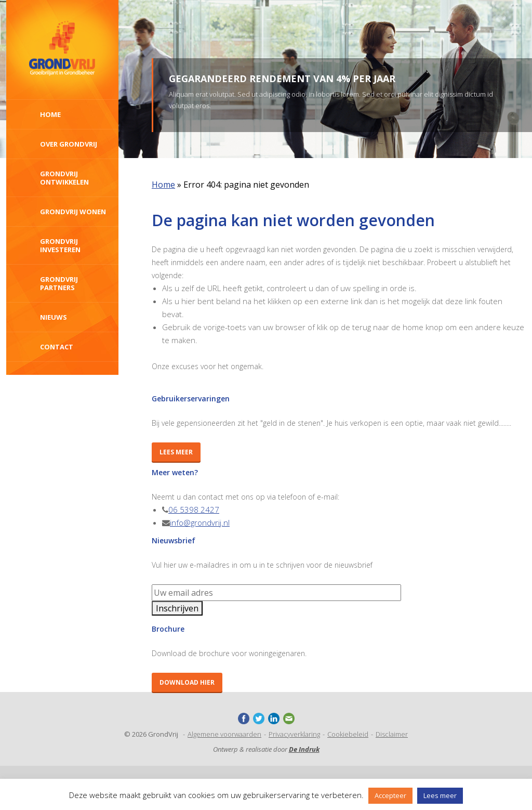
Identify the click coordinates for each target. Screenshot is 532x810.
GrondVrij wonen (73, 212)
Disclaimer (392, 734)
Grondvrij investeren (60, 245)
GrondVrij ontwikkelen (64, 178)
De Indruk (304, 749)
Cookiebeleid (348, 734)
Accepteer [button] (390, 795)
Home (50, 114)
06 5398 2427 (194, 509)
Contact (57, 347)
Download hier (187, 682)
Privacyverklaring (294, 734)
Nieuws (54, 317)
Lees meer (176, 452)
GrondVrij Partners (59, 283)
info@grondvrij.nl (200, 522)
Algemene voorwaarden (224, 734)
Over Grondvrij (69, 144)
